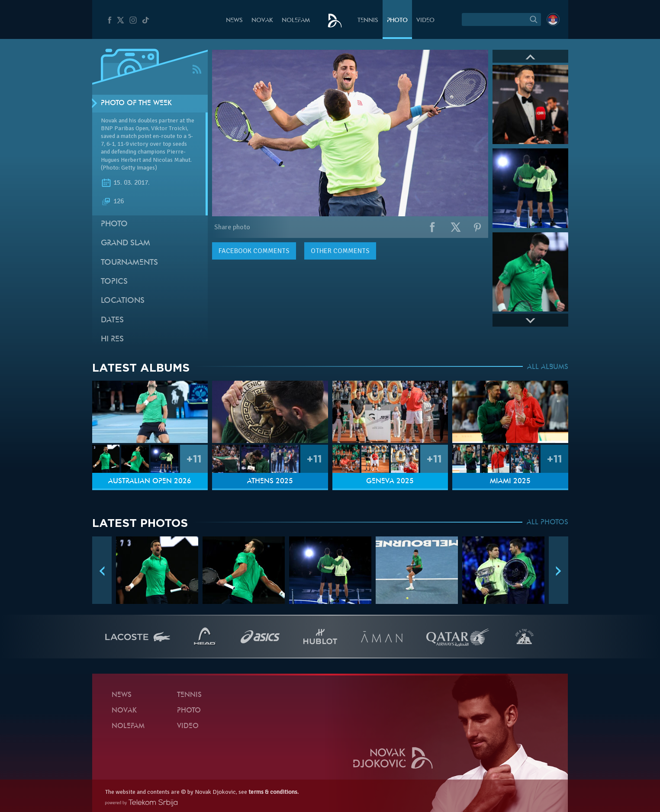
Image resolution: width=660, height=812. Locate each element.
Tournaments (129, 263)
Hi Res (112, 339)
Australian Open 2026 (150, 481)
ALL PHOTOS (547, 523)
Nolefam (296, 21)
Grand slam (126, 243)
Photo (397, 21)
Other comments (340, 251)
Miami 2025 (510, 481)
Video (425, 21)
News (234, 21)
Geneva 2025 (390, 481)
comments (254, 251)
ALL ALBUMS (548, 367)
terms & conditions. (274, 792)
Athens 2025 (270, 481)
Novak (262, 21)
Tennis (368, 21)
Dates (112, 320)
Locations (123, 301)
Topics (114, 282)
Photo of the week (136, 103)
